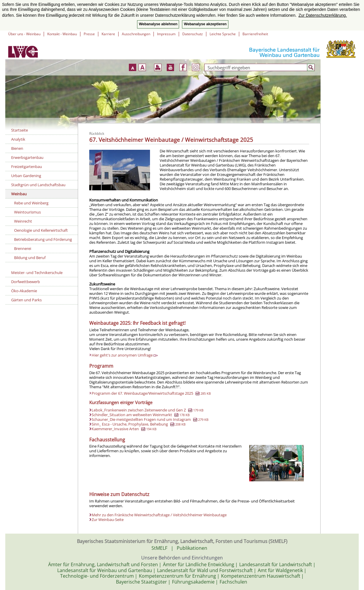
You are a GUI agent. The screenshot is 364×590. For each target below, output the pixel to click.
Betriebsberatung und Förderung (43, 239)
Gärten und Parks (26, 300)
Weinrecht (23, 221)
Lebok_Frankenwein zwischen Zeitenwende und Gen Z (148, 410)
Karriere (108, 34)
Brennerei (23, 248)
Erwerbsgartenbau (27, 157)
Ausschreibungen (136, 34)
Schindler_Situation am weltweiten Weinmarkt (141, 415)
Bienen (17, 148)
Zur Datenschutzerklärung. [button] (323, 15)
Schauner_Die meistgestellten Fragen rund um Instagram (150, 419)
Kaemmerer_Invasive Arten (124, 429)
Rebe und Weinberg (31, 203)
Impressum (166, 34)
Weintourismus (27, 212)
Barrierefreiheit (255, 34)
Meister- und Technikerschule (37, 273)
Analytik (18, 139)
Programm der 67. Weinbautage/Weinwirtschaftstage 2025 (151, 393)
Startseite (20, 130)
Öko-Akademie (24, 291)
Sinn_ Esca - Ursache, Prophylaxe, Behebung (139, 424)
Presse (89, 34)
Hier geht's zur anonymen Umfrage (125, 355)
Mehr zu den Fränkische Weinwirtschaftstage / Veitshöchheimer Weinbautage (159, 515)
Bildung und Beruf (30, 258)
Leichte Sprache (223, 34)
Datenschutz (193, 34)
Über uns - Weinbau (24, 34)
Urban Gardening (26, 176)
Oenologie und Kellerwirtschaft (41, 230)
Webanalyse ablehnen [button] (158, 24)
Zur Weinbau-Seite (108, 520)
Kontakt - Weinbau (62, 34)
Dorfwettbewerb (26, 282)
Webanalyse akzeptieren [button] (205, 24)
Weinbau (19, 194)
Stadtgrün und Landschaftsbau (38, 185)
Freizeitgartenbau (27, 167)
